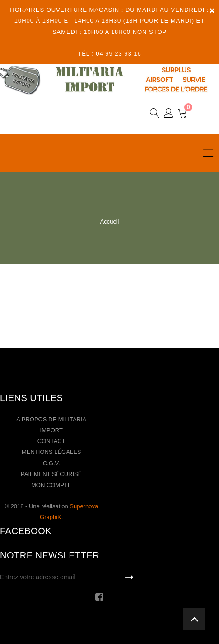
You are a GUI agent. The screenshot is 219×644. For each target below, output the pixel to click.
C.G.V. (51, 463)
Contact (51, 441)
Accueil (110, 222)
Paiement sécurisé (51, 474)
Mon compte (51, 485)
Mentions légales (51, 452)
